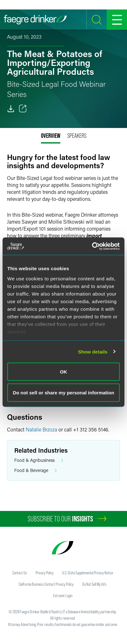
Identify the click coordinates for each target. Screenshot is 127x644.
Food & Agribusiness (39, 460)
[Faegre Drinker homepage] (35, 20)
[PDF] (11, 109)
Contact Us (20, 573)
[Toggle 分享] (23, 109)
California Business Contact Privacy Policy (46, 584)
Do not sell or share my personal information (63, 392)
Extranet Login (63, 596)
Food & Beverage (36, 471)
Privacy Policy (45, 573)
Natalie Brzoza (41, 429)
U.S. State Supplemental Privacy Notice (88, 573)
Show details (93, 351)
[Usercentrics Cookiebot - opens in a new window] (92, 246)
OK (64, 372)
